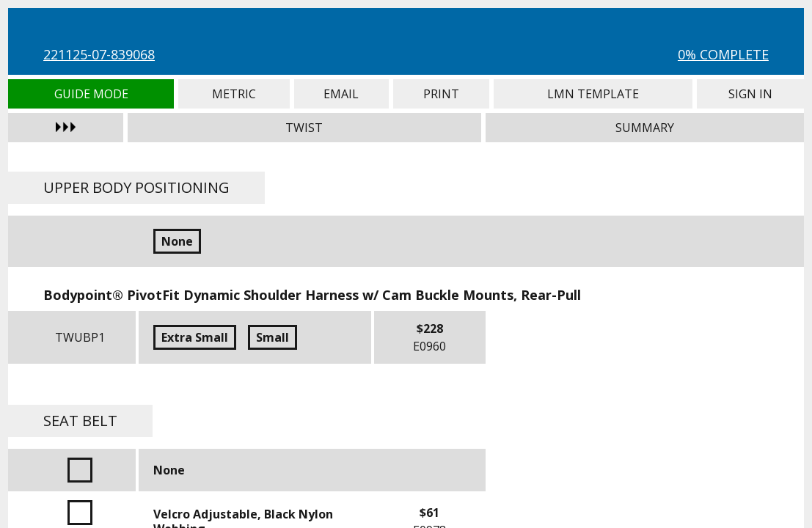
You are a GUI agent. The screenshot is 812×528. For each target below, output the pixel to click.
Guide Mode (91, 94)
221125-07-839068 (99, 54)
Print (441, 94)
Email (341, 94)
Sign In (750, 94)
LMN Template (593, 94)
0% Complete (723, 54)
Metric (234, 94)
